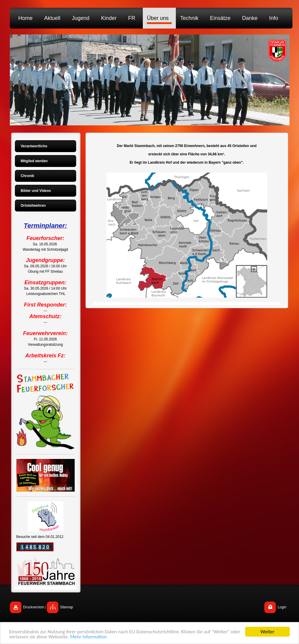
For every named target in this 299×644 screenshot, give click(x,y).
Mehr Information (89, 639)
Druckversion (34, 607)
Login (282, 607)
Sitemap (67, 607)
